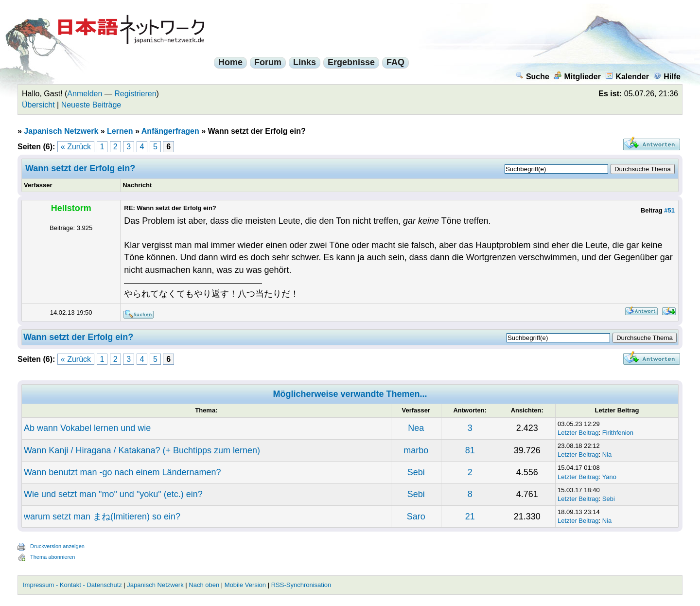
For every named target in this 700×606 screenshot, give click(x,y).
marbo (416, 450)
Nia (607, 454)
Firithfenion (618, 433)
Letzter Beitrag (578, 433)
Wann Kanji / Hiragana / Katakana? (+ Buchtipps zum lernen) (142, 450)
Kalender (627, 77)
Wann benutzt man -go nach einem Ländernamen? (122, 472)
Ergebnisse (351, 62)
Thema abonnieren (52, 557)
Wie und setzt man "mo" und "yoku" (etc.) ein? (113, 494)
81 (470, 450)
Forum (268, 62)
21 (470, 517)
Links (305, 62)
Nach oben (204, 585)
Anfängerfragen (170, 131)
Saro (416, 517)
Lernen (120, 131)
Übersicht (38, 105)
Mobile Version (245, 585)
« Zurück (76, 147)
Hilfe (667, 77)
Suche (533, 77)
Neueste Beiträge (91, 105)
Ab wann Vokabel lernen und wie (87, 428)
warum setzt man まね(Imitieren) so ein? (102, 517)
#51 (669, 210)
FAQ (395, 62)
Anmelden (85, 94)
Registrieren (135, 94)
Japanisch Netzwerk (61, 131)
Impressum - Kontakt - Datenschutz (72, 585)
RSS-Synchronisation (301, 585)
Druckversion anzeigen (57, 546)
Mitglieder (577, 77)
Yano (609, 477)
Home (230, 62)
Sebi (416, 472)
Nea (416, 428)
